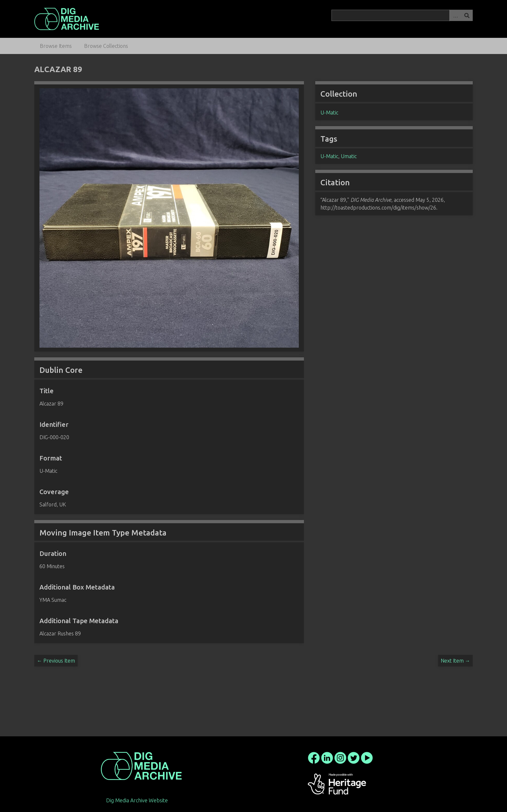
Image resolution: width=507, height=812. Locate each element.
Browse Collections (106, 46)
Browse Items (56, 46)
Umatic (349, 156)
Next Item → (455, 661)
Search (467, 15)
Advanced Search (455, 15)
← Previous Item (56, 661)
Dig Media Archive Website (137, 800)
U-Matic (329, 113)
